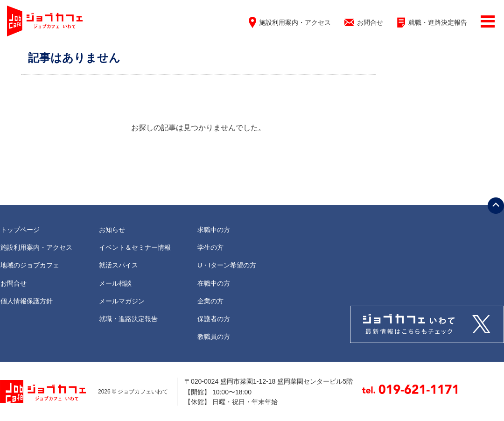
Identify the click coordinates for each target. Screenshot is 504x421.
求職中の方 (214, 230)
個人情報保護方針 (27, 301)
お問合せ (370, 22)
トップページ (20, 230)
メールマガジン (122, 301)
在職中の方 (214, 283)
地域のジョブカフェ (30, 265)
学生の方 (210, 247)
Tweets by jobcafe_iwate (427, 324)
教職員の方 (214, 337)
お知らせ (112, 230)
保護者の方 (214, 319)
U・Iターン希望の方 (227, 265)
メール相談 (115, 283)
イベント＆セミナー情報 (135, 247)
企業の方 (210, 301)
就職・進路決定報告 (438, 22)
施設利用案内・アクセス (295, 22)
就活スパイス (119, 265)
